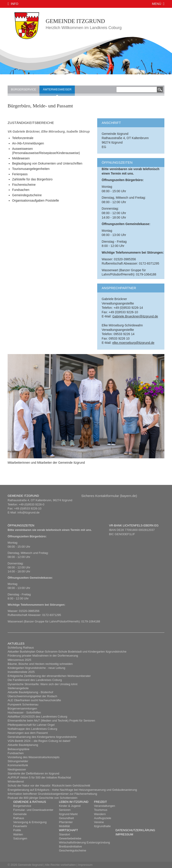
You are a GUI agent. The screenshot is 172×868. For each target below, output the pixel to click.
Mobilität (64, 826)
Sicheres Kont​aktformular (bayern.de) (109, 496)
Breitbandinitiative (70, 846)
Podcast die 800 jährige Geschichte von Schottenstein (42, 798)
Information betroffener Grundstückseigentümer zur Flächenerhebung (52, 794)
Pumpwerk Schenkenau (23, 704)
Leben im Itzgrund (74, 802)
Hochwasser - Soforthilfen (24, 713)
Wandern (100, 814)
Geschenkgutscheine (72, 850)
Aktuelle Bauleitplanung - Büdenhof (30, 692)
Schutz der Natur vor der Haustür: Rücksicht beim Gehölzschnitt (49, 786)
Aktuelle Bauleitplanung (23, 745)
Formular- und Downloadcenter (33, 810)
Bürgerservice (24, 89)
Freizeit (101, 802)
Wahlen (18, 834)
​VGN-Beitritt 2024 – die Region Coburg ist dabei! (39, 741)
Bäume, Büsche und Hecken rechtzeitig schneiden (40, 664)
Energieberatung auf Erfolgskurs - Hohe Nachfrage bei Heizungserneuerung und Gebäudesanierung (72, 790)
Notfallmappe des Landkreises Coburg (32, 729)
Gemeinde (20, 814)
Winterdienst (16, 781)
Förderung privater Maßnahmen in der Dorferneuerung (43, 656)
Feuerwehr (20, 826)
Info (14, 4)
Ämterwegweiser (57, 89)
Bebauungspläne (19, 749)
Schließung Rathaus (21, 648)
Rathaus (19, 818)
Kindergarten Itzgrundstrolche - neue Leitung (36, 668)
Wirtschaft (68, 830)
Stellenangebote (18, 688)
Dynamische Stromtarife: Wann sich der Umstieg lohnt (43, 684)
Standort (64, 834)
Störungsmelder (18, 761)
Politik (17, 830)
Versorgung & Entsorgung (30, 822)
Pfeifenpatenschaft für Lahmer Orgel (31, 725)
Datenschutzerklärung (135, 830)
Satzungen (20, 838)
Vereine (99, 822)
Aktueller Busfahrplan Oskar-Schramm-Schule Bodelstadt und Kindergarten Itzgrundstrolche (67, 652)
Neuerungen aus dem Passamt (28, 733)
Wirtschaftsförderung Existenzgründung (84, 842)
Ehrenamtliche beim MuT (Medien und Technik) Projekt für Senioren (51, 721)
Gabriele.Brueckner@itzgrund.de (135, 316)
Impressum (124, 834)
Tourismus (101, 810)
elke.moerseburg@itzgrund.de (133, 343)
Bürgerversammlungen (22, 708)
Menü (157, 4)
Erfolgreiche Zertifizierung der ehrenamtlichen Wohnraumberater (49, 676)
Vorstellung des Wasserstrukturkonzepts (33, 757)
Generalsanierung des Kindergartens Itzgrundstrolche (42, 737)
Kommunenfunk (18, 765)
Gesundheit (66, 818)
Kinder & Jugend (70, 806)
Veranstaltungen (105, 806)
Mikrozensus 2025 (19, 660)
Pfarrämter (66, 822)
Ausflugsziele (103, 818)
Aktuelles (16, 644)
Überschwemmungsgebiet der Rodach (32, 696)
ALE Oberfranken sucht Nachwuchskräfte (34, 700)
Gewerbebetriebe (70, 838)
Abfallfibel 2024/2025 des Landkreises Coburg (37, 717)
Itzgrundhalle (102, 826)
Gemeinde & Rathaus (30, 802)
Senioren (65, 810)
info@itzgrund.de (28, 512)
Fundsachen (16, 753)
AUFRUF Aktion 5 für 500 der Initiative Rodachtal (39, 777)
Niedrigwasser (17, 769)
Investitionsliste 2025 (21, 672)
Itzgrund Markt (68, 814)
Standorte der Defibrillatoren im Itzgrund (33, 773)
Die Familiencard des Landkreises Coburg (35, 680)
